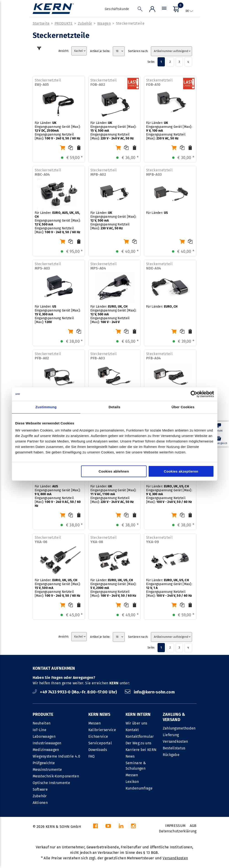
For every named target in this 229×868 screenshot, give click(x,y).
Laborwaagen (44, 736)
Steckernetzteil (48, 82)
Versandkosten (175, 741)
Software (40, 789)
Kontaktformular (140, 736)
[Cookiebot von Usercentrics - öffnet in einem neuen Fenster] (194, 394)
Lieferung (171, 735)
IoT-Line (40, 730)
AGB (193, 826)
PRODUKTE (64, 23)
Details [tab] (114, 407)
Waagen (104, 23)
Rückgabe (171, 755)
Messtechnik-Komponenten (56, 776)
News (130, 756)
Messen (95, 723)
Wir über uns (136, 723)
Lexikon (132, 782)
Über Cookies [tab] (183, 407)
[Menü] (164, 10)
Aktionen (40, 803)
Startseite (41, 23)
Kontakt (132, 730)
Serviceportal (100, 743)
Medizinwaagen (46, 750)
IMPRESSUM (175, 826)
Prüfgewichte (44, 763)
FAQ (92, 756)
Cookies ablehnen (114, 471)
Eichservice (98, 736)
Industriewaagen (47, 743)
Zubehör (85, 23)
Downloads (98, 750)
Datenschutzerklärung (178, 831)
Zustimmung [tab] (46, 407)
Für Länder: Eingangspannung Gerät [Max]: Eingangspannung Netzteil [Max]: (58, 131)
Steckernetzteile (130, 23)
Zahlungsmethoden (179, 728)
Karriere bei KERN (141, 750)
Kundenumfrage (139, 788)
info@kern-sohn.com (150, 692)
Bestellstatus (174, 748)
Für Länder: (157, 213)
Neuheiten (42, 723)
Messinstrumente (47, 770)
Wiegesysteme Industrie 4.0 (56, 756)
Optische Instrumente (51, 783)
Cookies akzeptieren (181, 471)
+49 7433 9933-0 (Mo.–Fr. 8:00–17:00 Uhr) (75, 692)
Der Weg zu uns (138, 743)
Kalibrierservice (102, 730)
